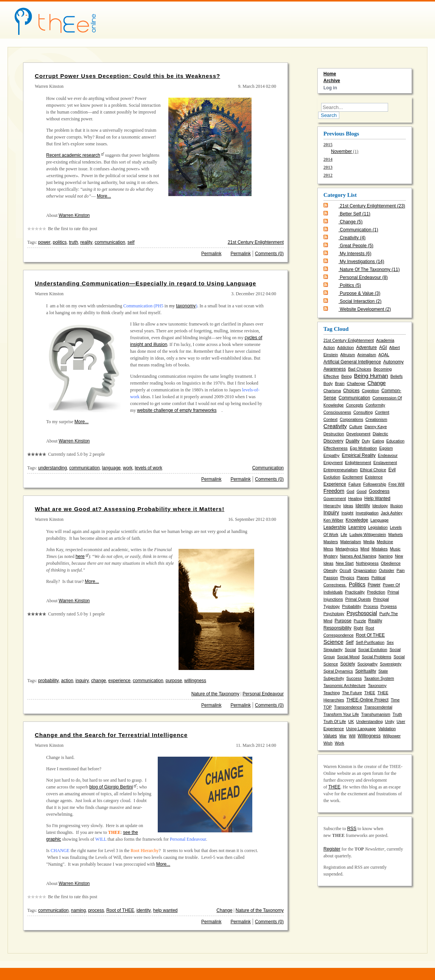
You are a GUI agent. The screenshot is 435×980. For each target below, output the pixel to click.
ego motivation (363, 448)
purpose (174, 681)
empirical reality (359, 455)
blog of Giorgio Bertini (111, 787)
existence (374, 477)
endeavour (388, 455)
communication (110, 242)
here (80, 556)
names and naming (358, 556)
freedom (334, 491)
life (344, 534)
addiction (345, 347)
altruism (347, 355)
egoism (386, 448)
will (352, 736)
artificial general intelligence (352, 362)
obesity (330, 570)
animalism (367, 355)
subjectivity (334, 678)
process (96, 910)
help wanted (165, 910)
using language (361, 729)
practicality (355, 592)
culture (356, 427)
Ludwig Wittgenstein (368, 534)
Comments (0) (269, 254)
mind (365, 549)
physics (347, 578)
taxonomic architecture (345, 686)
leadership (335, 527)
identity (144, 910)
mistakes (380, 549)
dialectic (380, 434)
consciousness (337, 412)
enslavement (385, 463)
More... (104, 196)
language (111, 468)
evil (392, 470)
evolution (332, 477)
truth (73, 242)
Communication (268, 468)
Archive (332, 81)
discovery (333, 441)
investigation (367, 513)
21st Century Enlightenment (256, 242)
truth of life (335, 721)
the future (352, 693)
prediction (376, 592)
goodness (379, 491)
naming (78, 910)
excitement (352, 477)
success (354, 678)
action (67, 681)
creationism (376, 419)
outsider (386, 570)
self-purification (370, 642)
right (358, 628)
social (350, 650)
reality (86, 242)
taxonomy (186, 306)
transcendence (348, 707)
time (395, 700)
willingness (195, 681)
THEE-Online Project (367, 700)
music (395, 549)
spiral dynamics (338, 671)
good (362, 491)
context (330, 419)
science (333, 642)
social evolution (373, 650)
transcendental (378, 707)
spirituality (366, 671)
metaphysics (347, 549)
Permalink (211, 254)
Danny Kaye (376, 427)
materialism (350, 542)
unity (390, 721)
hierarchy (332, 506)
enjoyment (333, 463)
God (350, 491)
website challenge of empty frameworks (177, 410)
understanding (53, 468)
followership (375, 484)
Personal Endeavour (263, 694)
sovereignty (391, 664)
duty (366, 441)
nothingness (367, 563)
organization (365, 570)
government (335, 499)
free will (397, 484)
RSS (352, 829)
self (131, 242)
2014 (328, 159)
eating (378, 441)
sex (390, 642)
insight (347, 513)
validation (387, 729)
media (369, 542)
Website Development (365, 309)
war (343, 736)
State (383, 671)
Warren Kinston (74, 215)
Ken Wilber (333, 520)
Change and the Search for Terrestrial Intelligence (111, 735)
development (359, 434)
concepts (354, 405)
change (99, 681)
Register (332, 849)
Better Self (355, 214)
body (328, 383)
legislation (378, 527)
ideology (380, 506)
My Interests (355, 254)
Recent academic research (73, 155)
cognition (371, 391)
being (346, 376)
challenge (356, 383)
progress (389, 606)
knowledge (357, 520)
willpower (392, 736)
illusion (396, 506)
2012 (328, 175)
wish (328, 743)
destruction (334, 434)
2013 (328, 167)
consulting (363, 412)
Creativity (353, 238)
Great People (357, 246)
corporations (351, 419)
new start (344, 563)
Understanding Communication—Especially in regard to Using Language (145, 283)
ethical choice (373, 470)
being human (371, 376)
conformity (375, 405)
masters (331, 542)
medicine (385, 542)
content (382, 412)
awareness (335, 369)
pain (401, 570)
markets (395, 534)
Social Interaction (360, 301)
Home (330, 74)
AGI (383, 347)
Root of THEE (120, 910)
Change (224, 910)
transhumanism (376, 714)
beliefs (396, 376)
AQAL (384, 355)
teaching (332, 693)
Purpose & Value (360, 293)
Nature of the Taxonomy (215, 694)
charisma (332, 391)
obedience (391, 563)
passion (331, 578)
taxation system (379, 678)
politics (60, 242)
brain (340, 383)
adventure (366, 347)
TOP (328, 707)
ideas (348, 506)
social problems (376, 657)
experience (119, 681)
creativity (335, 426)
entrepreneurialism (341, 470)
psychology (334, 614)
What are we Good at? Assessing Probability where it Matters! (130, 509)
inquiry (82, 681)
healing (355, 499)
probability (49, 681)
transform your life (341, 714)
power (44, 242)
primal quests (358, 599)
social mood (348, 657)
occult (346, 570)
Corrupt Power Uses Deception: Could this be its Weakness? (127, 76)
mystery (331, 556)
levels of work (148, 468)
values (330, 736)
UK (351, 721)
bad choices (360, 369)
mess (328, 549)
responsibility (337, 628)
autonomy (393, 362)
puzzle (360, 621)
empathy (332, 455)
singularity (333, 650)
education (395, 441)
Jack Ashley (392, 513)
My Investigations (362, 262)
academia (385, 340)
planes (363, 578)
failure (355, 484)
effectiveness (336, 448)
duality (353, 441)
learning (357, 527)
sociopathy (367, 664)
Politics (350, 285)
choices (351, 391)
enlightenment (358, 463)
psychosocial (362, 613)
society (347, 664)
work (128, 468)
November (341, 151)
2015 (365, 148)
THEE (370, 693)
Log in (330, 88)
